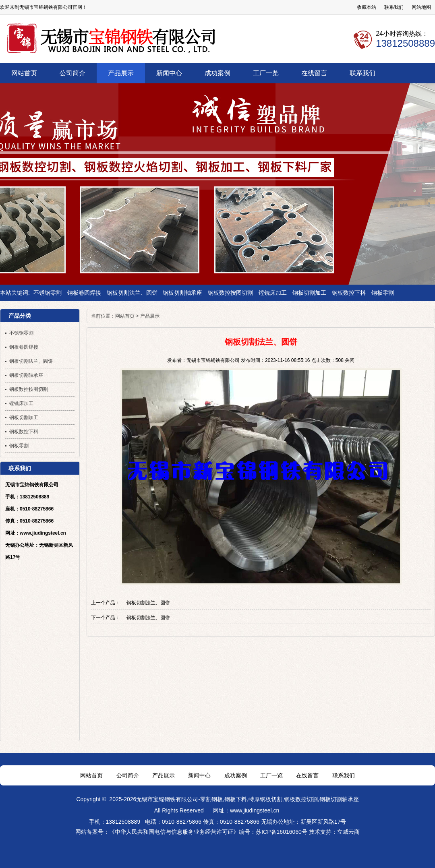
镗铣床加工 (273, 293)
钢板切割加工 (309, 293)
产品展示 (150, 316)
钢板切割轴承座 (182, 293)
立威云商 (348, 832)
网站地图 (421, 7)
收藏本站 (367, 7)
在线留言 (307, 775)
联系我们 (394, 7)
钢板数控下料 (349, 293)
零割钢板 (211, 799)
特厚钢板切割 (265, 799)
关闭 (350, 360)
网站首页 (125, 316)
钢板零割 (383, 293)
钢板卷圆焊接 (84, 293)
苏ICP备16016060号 (282, 832)
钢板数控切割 (301, 799)
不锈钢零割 (48, 293)
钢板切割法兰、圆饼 (132, 293)
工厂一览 (271, 775)
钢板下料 (236, 799)
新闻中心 (199, 775)
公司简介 (128, 775)
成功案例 (236, 775)
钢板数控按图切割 (230, 293)
